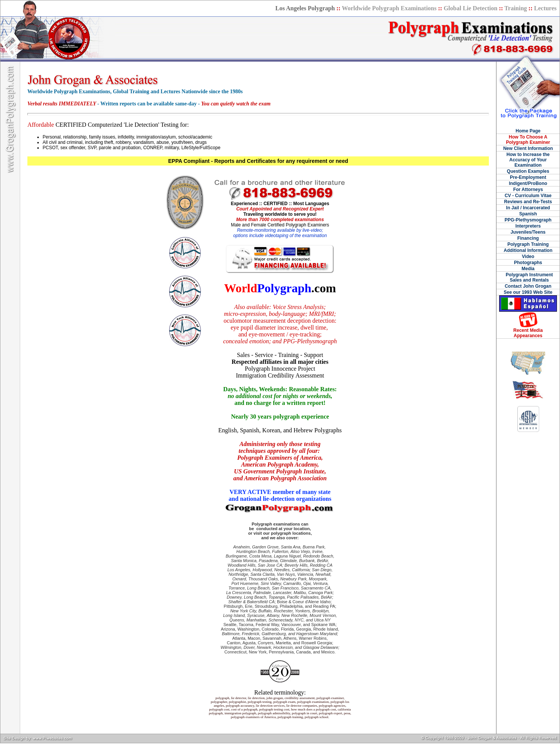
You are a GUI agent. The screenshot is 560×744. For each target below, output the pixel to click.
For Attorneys (528, 190)
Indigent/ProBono (528, 183)
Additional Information (528, 250)
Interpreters (528, 226)
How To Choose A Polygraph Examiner (528, 140)
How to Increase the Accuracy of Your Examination (528, 160)
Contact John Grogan (528, 286)
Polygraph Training (528, 244)
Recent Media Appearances (528, 333)
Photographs (528, 263)
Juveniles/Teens (528, 232)
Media (528, 269)
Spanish (528, 214)
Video (528, 256)
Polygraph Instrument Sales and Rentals (528, 277)
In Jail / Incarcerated (528, 208)
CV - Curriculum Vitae (528, 196)
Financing (528, 238)
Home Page (528, 131)
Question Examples (528, 171)
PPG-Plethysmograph (528, 220)
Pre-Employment (528, 177)
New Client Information (528, 148)
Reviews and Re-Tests (528, 202)
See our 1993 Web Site (528, 292)
